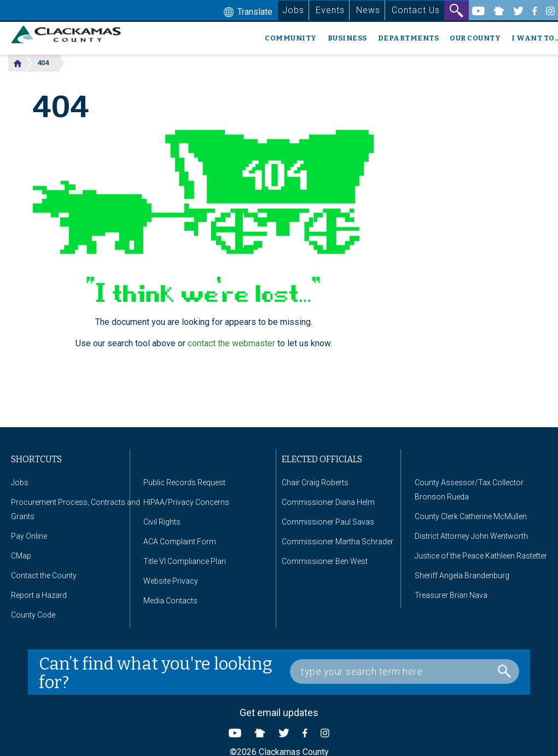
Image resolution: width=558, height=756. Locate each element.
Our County (475, 38)
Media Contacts (170, 601)
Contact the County (44, 575)
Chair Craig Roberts (315, 482)
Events (330, 10)
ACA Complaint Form (180, 542)
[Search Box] (405, 671)
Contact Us (416, 10)
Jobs (293, 10)
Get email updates (279, 713)
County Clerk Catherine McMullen (471, 516)
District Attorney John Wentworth (471, 536)
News (368, 10)
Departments (409, 38)
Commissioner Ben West (325, 561)
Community (291, 38)
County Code (33, 615)
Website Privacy (171, 581)
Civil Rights (162, 522)
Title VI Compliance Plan (185, 561)
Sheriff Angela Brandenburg (462, 575)
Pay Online (29, 536)
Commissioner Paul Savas (328, 522)
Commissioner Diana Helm (328, 502)
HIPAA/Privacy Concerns (186, 502)
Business (347, 38)
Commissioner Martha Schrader (338, 542)
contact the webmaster (231, 343)
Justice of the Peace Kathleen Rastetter (481, 556)
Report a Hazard (39, 595)
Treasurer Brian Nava (451, 595)
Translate (247, 13)
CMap (21, 556)
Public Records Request (184, 482)
